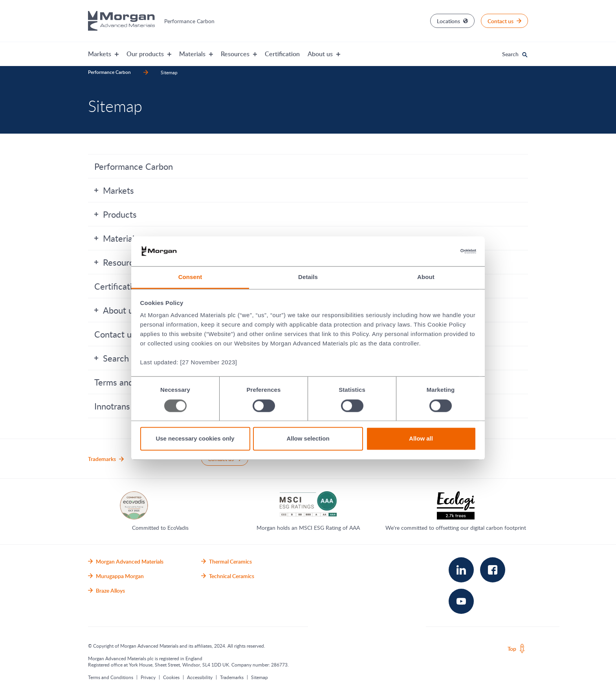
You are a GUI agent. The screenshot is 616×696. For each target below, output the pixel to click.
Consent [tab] (190, 277)
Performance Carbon (134, 166)
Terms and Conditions (111, 677)
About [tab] (426, 277)
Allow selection (308, 439)
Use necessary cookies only (195, 439)
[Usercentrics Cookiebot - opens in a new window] (442, 251)
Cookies (171, 677)
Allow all (421, 439)
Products (115, 214)
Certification (282, 54)
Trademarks (232, 677)
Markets (114, 190)
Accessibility (200, 677)
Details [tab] (308, 277)
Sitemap (259, 677)
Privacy (148, 677)
